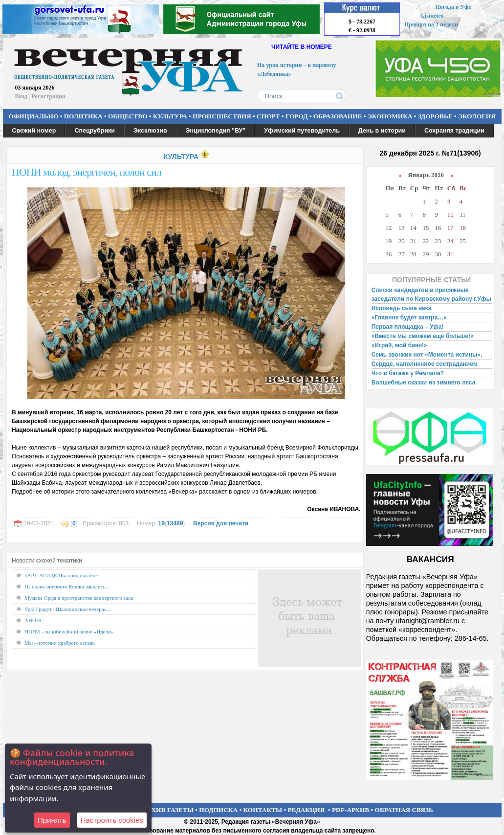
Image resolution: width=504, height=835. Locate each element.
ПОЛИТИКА (83, 116)
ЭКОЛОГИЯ (477, 116)
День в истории (382, 131)
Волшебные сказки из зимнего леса (424, 383)
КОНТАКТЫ (263, 810)
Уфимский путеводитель (302, 131)
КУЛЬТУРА (170, 116)
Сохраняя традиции (454, 131)
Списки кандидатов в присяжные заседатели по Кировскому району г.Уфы (431, 294)
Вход (21, 96)
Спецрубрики (95, 131)
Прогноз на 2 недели (431, 24)
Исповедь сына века (402, 308)
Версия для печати (221, 523)
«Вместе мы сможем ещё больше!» (423, 336)
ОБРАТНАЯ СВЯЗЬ (404, 810)
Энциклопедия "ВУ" (216, 131)
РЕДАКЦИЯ (306, 810)
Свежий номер (34, 131)
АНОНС (34, 620)
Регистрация (48, 96)
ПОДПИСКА (218, 810)
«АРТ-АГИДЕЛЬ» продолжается (62, 575)
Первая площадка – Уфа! (408, 327)
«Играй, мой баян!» (399, 345)
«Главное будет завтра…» (409, 317)
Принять (52, 820)
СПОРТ (268, 116)
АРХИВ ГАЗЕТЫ (168, 810)
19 (162, 523)
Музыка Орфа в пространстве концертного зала (79, 598)
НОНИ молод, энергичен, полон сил (87, 172)
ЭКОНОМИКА (390, 116)
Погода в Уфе (453, 7)
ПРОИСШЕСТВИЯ (222, 116)
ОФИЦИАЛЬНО (33, 116)
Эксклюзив (150, 131)
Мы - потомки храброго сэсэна (60, 643)
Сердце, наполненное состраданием (425, 364)
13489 (175, 523)
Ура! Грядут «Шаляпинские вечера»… (68, 609)
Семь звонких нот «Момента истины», (427, 355)
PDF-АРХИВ (351, 810)
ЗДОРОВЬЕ (435, 116)
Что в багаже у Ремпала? (408, 373)
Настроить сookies (112, 820)
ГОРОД (296, 116)
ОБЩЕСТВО (128, 116)
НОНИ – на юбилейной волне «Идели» (69, 632)
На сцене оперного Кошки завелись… (68, 587)
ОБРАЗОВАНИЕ (338, 116)
